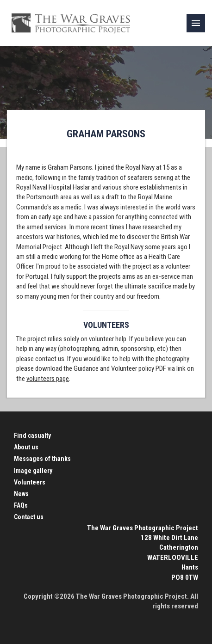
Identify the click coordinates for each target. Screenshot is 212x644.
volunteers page (48, 379)
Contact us (29, 517)
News (21, 494)
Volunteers (30, 482)
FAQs (21, 505)
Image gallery (33, 471)
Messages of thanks (42, 459)
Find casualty (32, 435)
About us (26, 447)
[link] (196, 23)
